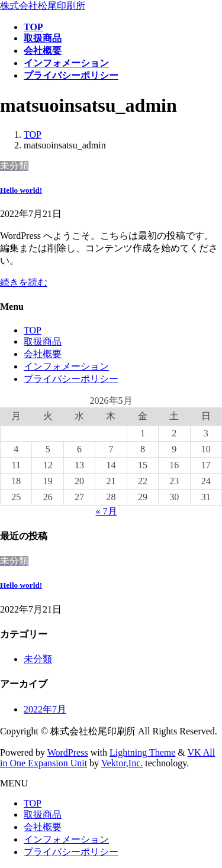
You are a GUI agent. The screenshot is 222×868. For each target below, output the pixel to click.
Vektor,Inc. (122, 763)
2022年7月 (45, 709)
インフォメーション (66, 366)
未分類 (38, 659)
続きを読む (24, 282)
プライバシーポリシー (71, 379)
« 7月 (107, 511)
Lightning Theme (142, 752)
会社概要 (43, 354)
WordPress (68, 752)
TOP (33, 330)
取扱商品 (43, 341)
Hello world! (21, 190)
